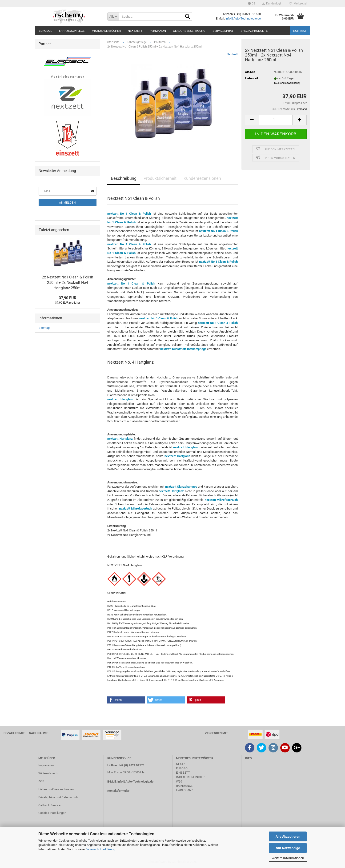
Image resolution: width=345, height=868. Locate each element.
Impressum (46, 765)
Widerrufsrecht (48, 773)
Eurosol (45, 31)
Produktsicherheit (160, 178)
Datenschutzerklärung (100, 849)
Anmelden (68, 203)
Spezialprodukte (254, 31)
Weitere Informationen (288, 858)
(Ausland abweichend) (287, 83)
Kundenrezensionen (202, 178)
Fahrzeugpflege (72, 31)
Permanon (158, 31)
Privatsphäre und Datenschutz (58, 797)
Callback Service (49, 805)
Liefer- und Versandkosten (56, 789)
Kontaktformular (118, 791)
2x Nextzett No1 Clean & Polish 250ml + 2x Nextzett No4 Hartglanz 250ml (68, 283)
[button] (252, 4)
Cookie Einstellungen (52, 813)
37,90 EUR (68, 298)
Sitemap (44, 328)
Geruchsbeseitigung (189, 31)
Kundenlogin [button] (272, 4)
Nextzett (135, 31)
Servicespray (223, 31)
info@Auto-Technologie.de (243, 18)
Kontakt (300, 31)
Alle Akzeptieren (288, 836)
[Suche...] (113, 16)
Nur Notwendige (288, 848)
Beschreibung (124, 178)
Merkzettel (298, 4)
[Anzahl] (276, 120)
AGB (41, 781)
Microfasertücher (106, 31)
